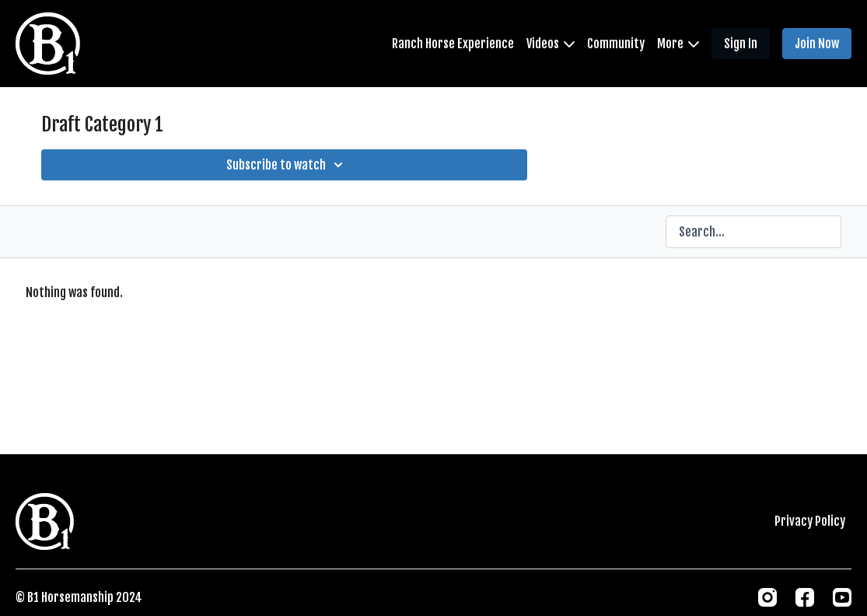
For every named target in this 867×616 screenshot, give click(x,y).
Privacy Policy (810, 521)
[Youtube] (842, 597)
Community (616, 44)
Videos (551, 44)
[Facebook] (805, 597)
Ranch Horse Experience (453, 44)
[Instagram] (767, 597)
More (678, 44)
